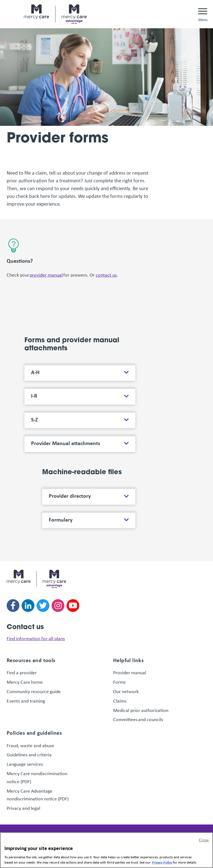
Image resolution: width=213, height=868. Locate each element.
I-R (34, 396)
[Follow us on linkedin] (28, 606)
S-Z (35, 420)
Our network (126, 691)
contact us (106, 275)
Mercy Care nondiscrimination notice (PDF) (37, 777)
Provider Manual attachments (66, 443)
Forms (119, 682)
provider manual (46, 275)
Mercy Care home (25, 682)
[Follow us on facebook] (13, 606)
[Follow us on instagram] (58, 606)
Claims (120, 701)
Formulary (61, 520)
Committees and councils (138, 719)
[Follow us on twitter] (43, 606)
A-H (35, 372)
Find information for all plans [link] (36, 638)
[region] (106, 850)
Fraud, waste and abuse (30, 745)
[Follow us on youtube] (73, 606)
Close (204, 840)
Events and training (26, 701)
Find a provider (22, 672)
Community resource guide (34, 691)
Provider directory (70, 496)
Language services (25, 764)
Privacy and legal (23, 808)
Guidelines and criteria (29, 754)
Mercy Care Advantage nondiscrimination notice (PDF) (38, 795)
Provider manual (130, 672)
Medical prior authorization (141, 710)
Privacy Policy (162, 862)
